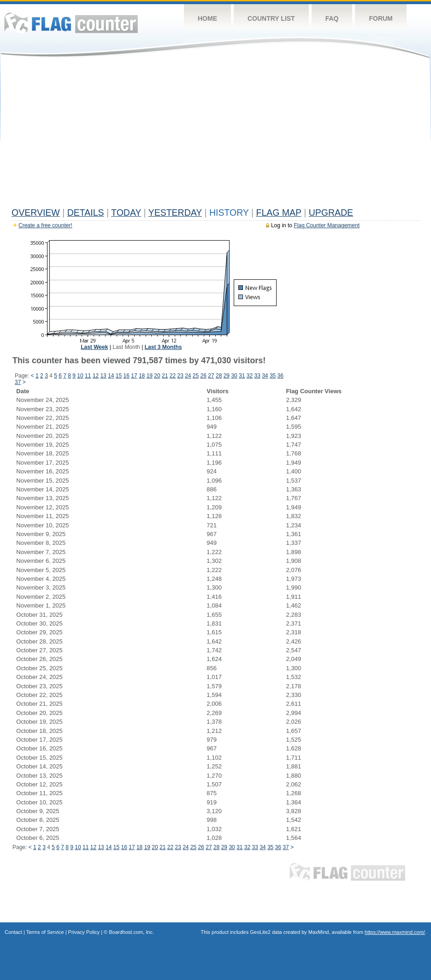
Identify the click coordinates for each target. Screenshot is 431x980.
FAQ (332, 18)
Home (207, 18)
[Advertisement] (215, 135)
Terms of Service (45, 932)
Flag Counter (71, 23)
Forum (381, 18)
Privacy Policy (84, 932)
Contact (13, 932)
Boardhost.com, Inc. (131, 932)
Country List (271, 18)
